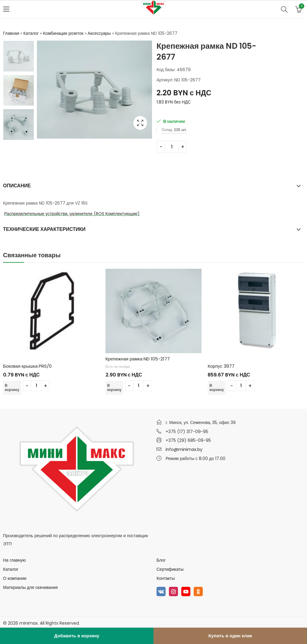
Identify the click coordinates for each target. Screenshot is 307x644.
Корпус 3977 (221, 366)
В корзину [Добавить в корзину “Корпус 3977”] (217, 388)
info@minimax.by (184, 449)
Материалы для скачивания (30, 587)
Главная (11, 33)
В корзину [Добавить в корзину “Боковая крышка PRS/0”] (12, 388)
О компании (15, 578)
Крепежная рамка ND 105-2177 (138, 359)
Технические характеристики (44, 229)
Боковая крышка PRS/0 (27, 366)
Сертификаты (170, 569)
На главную (14, 560)
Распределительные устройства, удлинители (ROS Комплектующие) (72, 214)
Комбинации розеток (63, 33)
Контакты (166, 578)
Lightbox (140, 123)
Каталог (31, 33)
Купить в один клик (230, 636)
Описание (17, 186)
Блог (161, 560)
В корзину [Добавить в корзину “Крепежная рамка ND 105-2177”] (115, 388)
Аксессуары (99, 33)
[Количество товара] (172, 147)
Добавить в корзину (77, 636)
